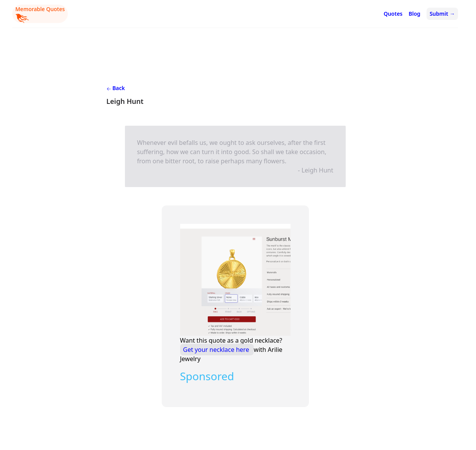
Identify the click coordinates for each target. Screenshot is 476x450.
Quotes (393, 14)
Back (116, 88)
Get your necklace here (217, 350)
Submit (442, 14)
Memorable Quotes (40, 14)
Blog (414, 14)
